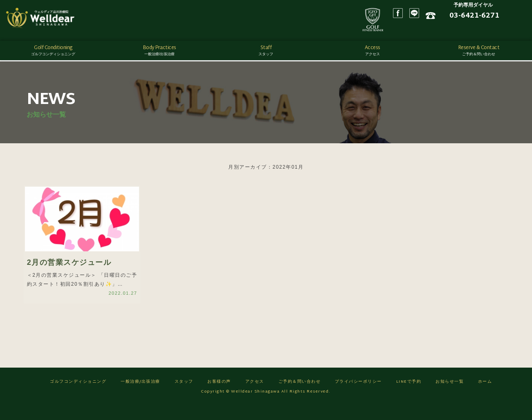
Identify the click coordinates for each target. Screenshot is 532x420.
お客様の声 (219, 396)
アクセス (255, 396)
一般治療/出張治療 (140, 396)
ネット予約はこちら (491, 29)
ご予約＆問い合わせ (300, 396)
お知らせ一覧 (450, 396)
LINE (448, 20)
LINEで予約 (409, 396)
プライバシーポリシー (358, 396)
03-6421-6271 (498, 18)
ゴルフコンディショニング (78, 396)
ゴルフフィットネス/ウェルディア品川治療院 (51, 20)
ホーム (485, 396)
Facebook (432, 20)
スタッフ (184, 396)
